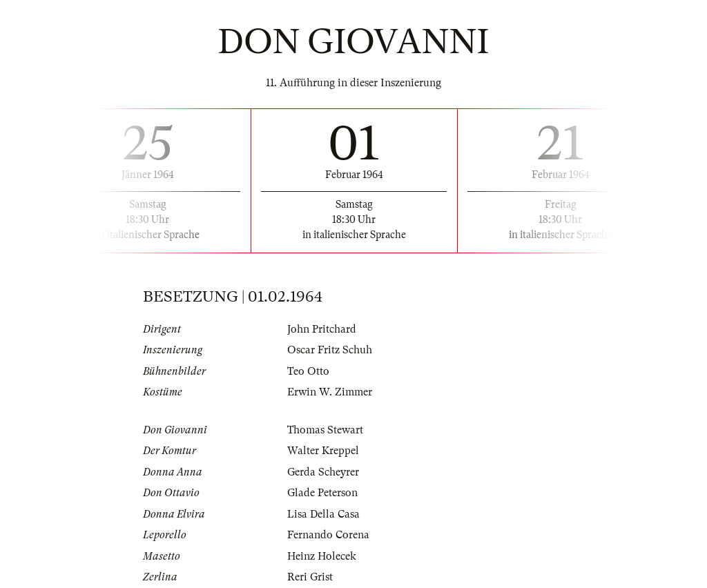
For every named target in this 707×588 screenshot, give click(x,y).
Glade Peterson (322, 493)
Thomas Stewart (325, 430)
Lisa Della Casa (323, 514)
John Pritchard (322, 329)
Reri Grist (310, 577)
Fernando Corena (328, 535)
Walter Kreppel (323, 451)
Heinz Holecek (322, 556)
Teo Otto (308, 371)
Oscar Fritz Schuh (330, 350)
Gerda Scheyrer (323, 472)
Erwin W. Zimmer (330, 392)
